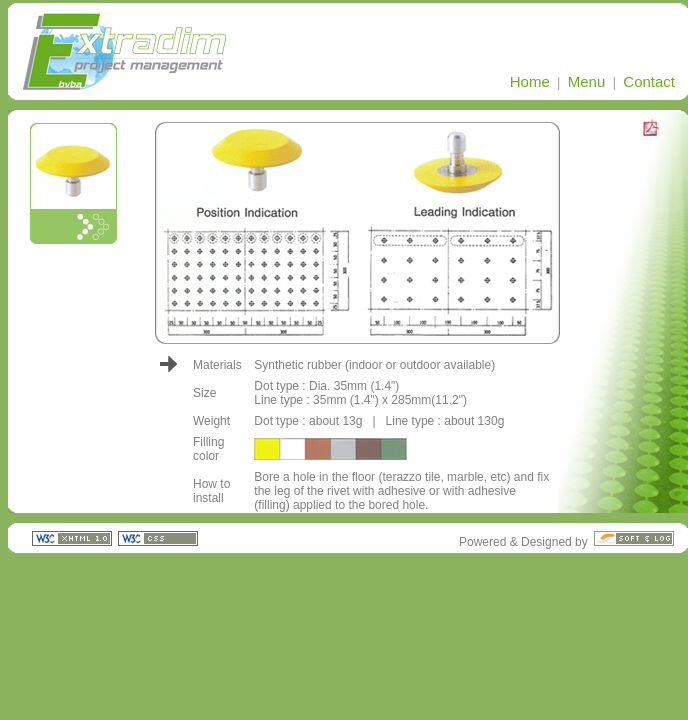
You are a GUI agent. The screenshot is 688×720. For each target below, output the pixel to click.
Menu (587, 81)
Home (530, 81)
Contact (649, 81)
